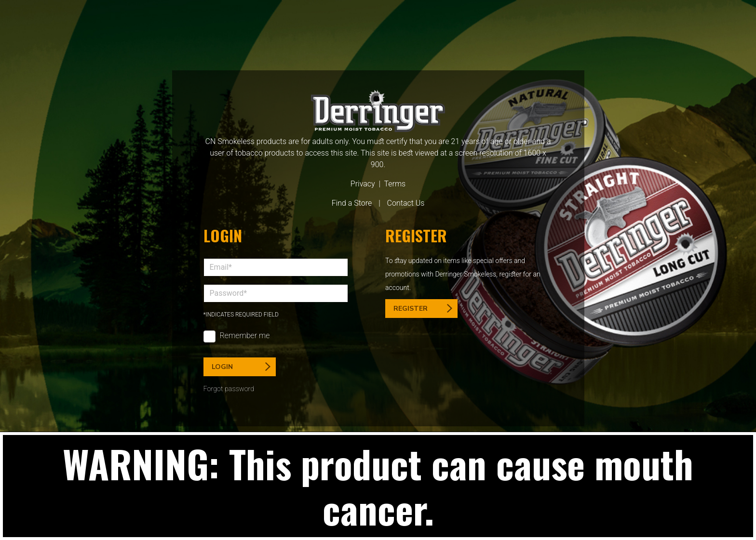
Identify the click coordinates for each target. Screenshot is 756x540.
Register (423, 309)
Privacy (363, 184)
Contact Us (406, 203)
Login (241, 367)
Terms (395, 184)
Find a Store (352, 203)
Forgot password (229, 389)
